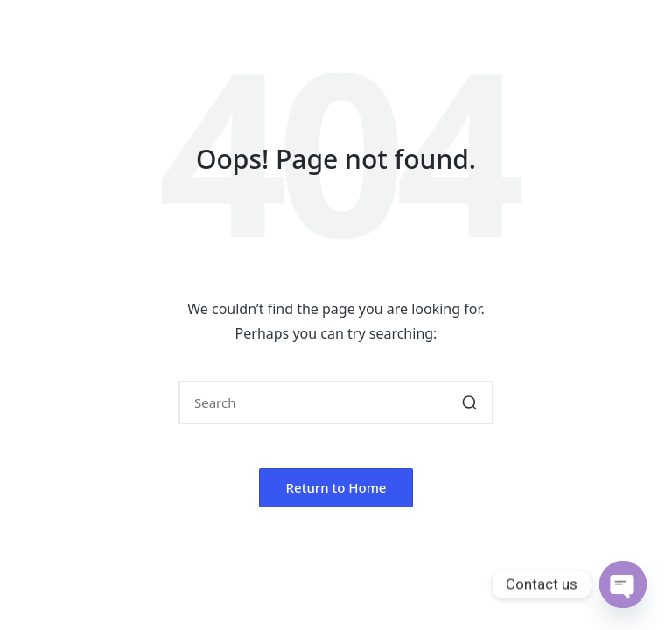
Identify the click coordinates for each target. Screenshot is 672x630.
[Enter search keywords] (336, 402)
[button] (469, 402)
